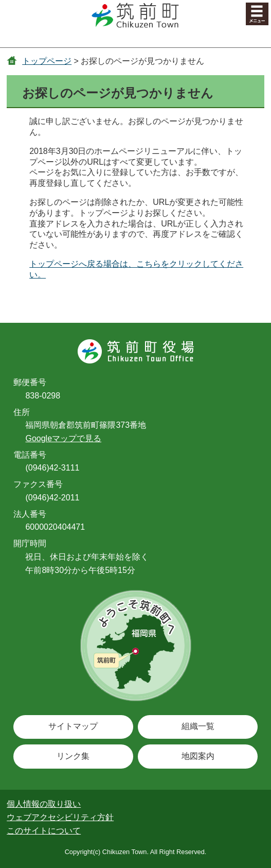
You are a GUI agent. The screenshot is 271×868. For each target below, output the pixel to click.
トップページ (47, 61)
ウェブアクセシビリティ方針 (60, 817)
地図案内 (198, 756)
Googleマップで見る (63, 438)
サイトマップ (73, 726)
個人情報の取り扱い (44, 804)
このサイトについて (44, 831)
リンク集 (73, 756)
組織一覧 (198, 726)
